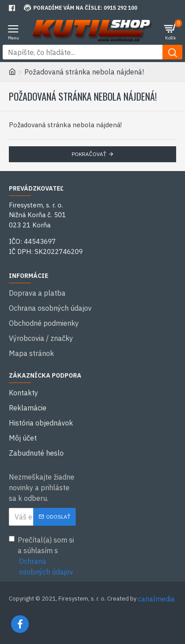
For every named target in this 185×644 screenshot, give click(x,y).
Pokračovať (89, 154)
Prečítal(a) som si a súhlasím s (42, 556)
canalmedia (156, 599)
